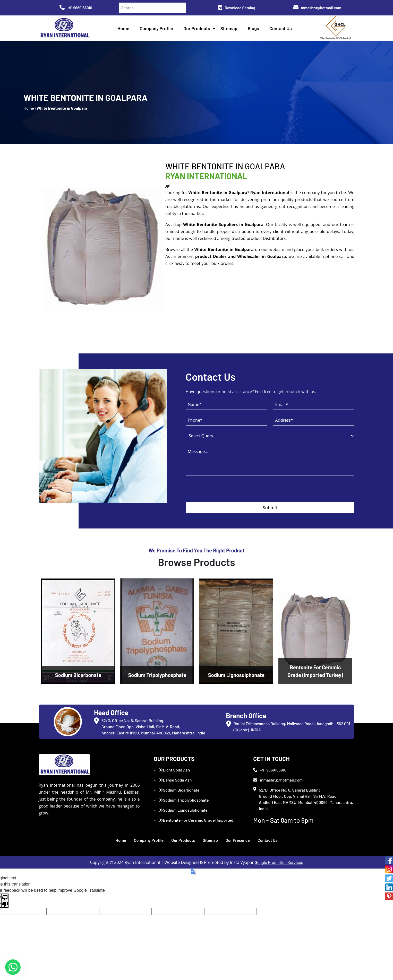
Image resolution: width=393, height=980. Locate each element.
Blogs (253, 28)
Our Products (197, 28)
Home (123, 28)
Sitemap (229, 28)
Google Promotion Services (279, 862)
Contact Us (281, 28)
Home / (30, 108)
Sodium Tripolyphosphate (184, 800)
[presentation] (225, 492)
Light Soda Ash (174, 770)
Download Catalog (237, 8)
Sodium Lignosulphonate (183, 810)
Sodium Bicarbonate (179, 790)
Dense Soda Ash (175, 780)
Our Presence (238, 840)
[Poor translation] (5, 901)
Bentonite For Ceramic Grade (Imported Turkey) (196, 823)
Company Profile (156, 28)
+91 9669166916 (76, 8)
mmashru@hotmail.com (317, 8)
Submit (270, 508)
